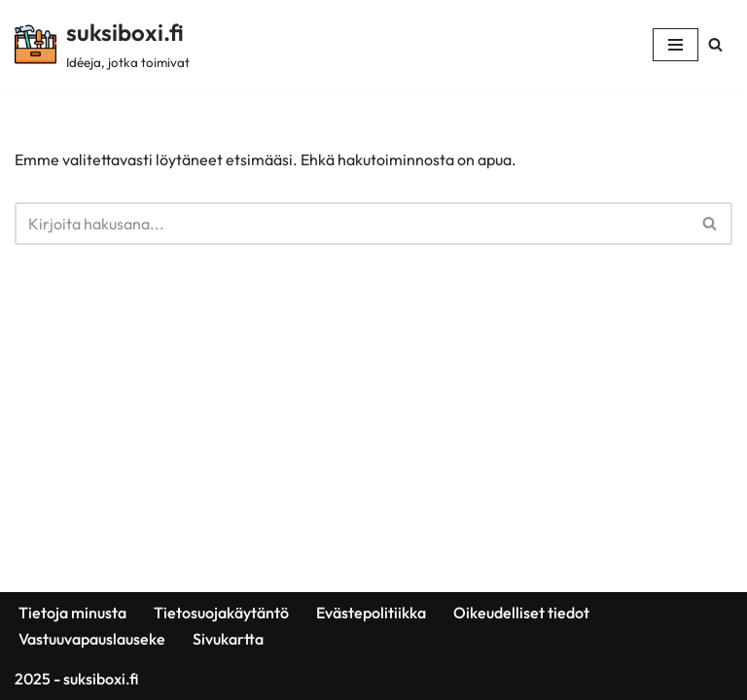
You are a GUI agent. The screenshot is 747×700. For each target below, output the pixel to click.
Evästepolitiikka (371, 612)
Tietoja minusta (72, 612)
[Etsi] (715, 44)
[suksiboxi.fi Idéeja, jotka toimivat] (102, 45)
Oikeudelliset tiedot (521, 612)
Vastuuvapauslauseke (92, 639)
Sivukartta (228, 639)
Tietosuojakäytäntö (221, 612)
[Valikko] (676, 45)
